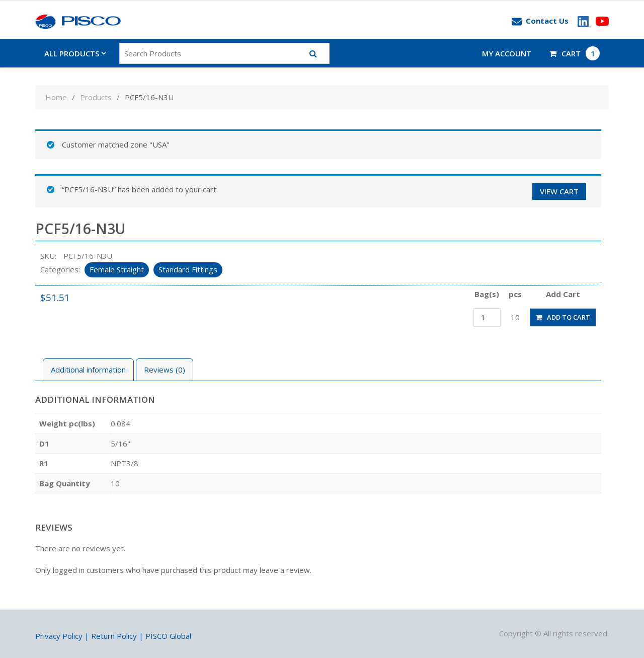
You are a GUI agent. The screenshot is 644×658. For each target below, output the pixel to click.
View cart (559, 191)
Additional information (88, 370)
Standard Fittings (188, 269)
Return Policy (114, 636)
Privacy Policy (59, 636)
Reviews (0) (165, 370)
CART (575, 53)
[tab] (88, 370)
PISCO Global (168, 636)
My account (507, 53)
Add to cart (569, 317)
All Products (72, 53)
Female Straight (117, 269)
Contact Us (540, 21)
